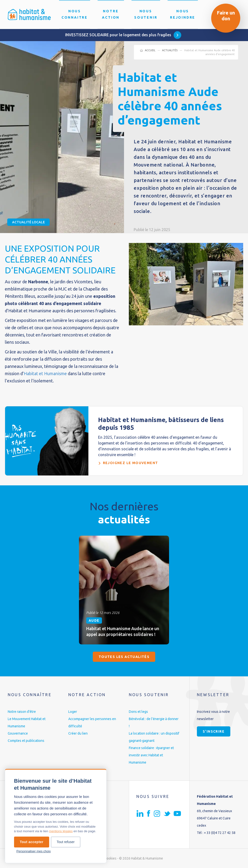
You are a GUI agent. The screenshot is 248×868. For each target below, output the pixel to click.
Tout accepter (32, 842)
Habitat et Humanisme (45, 373)
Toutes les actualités (124, 657)
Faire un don (226, 16)
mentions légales (61, 831)
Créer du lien (78, 733)
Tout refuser (66, 842)
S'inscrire (214, 731)
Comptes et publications (26, 741)
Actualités (170, 50)
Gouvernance (18, 733)
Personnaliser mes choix (34, 851)
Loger (73, 712)
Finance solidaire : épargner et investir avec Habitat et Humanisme (151, 755)
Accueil (150, 50)
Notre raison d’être (22, 712)
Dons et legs (138, 712)
